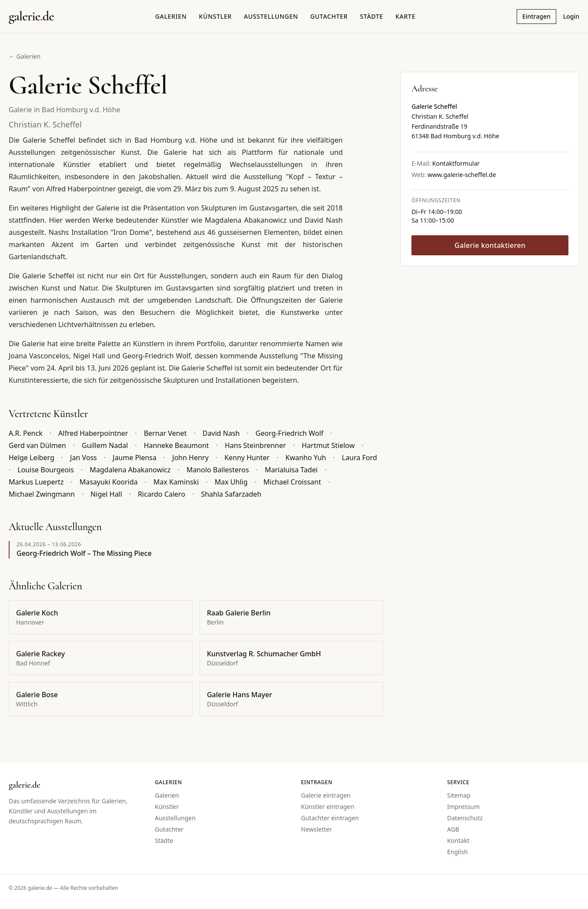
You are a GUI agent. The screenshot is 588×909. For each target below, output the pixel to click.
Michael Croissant (292, 482)
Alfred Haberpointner (93, 433)
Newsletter (316, 829)
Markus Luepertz (36, 482)
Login (571, 16)
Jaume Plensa (135, 458)
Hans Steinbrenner (256, 445)
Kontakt (458, 840)
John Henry (190, 458)
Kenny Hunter (247, 458)
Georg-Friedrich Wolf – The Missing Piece (84, 553)
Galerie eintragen (326, 795)
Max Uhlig (231, 482)
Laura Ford (359, 458)
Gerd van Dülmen (37, 445)
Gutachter (329, 16)
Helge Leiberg (32, 458)
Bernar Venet (165, 433)
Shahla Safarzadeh (231, 494)
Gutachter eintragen (330, 818)
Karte (405, 16)
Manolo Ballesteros (218, 470)
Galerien (171, 16)
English (458, 852)
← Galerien (25, 56)
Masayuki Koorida (109, 482)
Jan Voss (84, 458)
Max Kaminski (176, 482)
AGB (453, 829)
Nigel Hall (106, 494)
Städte (372, 16)
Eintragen (536, 16)
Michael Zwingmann (42, 494)
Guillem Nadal (105, 445)
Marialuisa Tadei (291, 470)
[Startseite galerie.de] (31, 17)
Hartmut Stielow (328, 445)
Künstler (215, 16)
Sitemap (459, 795)
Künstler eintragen (327, 807)
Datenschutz (465, 818)
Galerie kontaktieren (490, 245)
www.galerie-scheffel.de (462, 175)
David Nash (221, 433)
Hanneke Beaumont (176, 445)
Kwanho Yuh (306, 458)
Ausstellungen (271, 16)
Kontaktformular (456, 163)
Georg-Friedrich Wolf (290, 433)
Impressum (463, 807)
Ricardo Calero (162, 494)
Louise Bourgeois (46, 470)
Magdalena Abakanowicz (130, 470)
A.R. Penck (26, 433)
